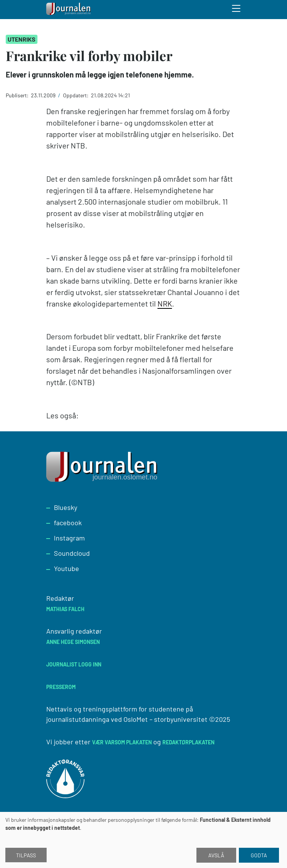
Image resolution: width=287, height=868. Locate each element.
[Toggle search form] (237, 10)
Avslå (216, 855)
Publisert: (18, 95)
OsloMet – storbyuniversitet (165, 719)
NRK (165, 303)
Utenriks (22, 39)
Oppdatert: (76, 95)
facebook (68, 523)
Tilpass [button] (26, 855)
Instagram (69, 538)
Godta (259, 855)
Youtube (66, 568)
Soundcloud (72, 553)
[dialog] (143, 840)
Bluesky (66, 507)
